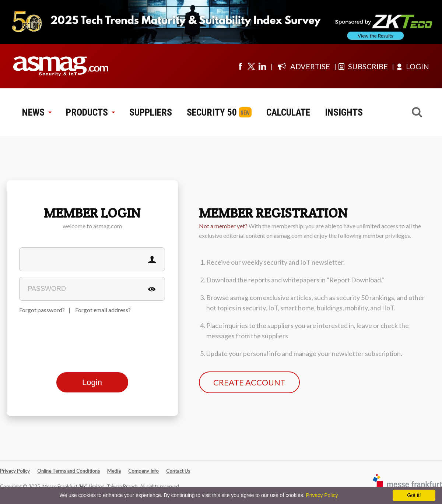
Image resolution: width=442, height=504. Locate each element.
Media (114, 471)
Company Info (143, 471)
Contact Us (178, 471)
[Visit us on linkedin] (262, 66)
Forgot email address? (103, 310)
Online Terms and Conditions (69, 471)
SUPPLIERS (151, 112)
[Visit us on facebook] (240, 66)
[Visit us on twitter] (251, 66)
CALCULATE (288, 112)
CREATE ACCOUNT (249, 382)
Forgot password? (42, 310)
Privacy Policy (15, 471)
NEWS (37, 112)
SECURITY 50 (212, 112)
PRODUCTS (90, 112)
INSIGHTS (344, 112)
